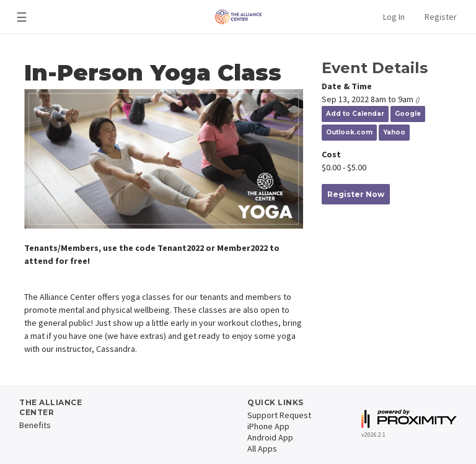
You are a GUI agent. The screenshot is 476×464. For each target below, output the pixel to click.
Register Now (356, 194)
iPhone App (268, 426)
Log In (394, 17)
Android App (270, 437)
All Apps (262, 449)
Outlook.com (349, 132)
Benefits (35, 425)
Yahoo (394, 132)
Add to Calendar (355, 114)
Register (441, 17)
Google (408, 114)
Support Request (279, 415)
